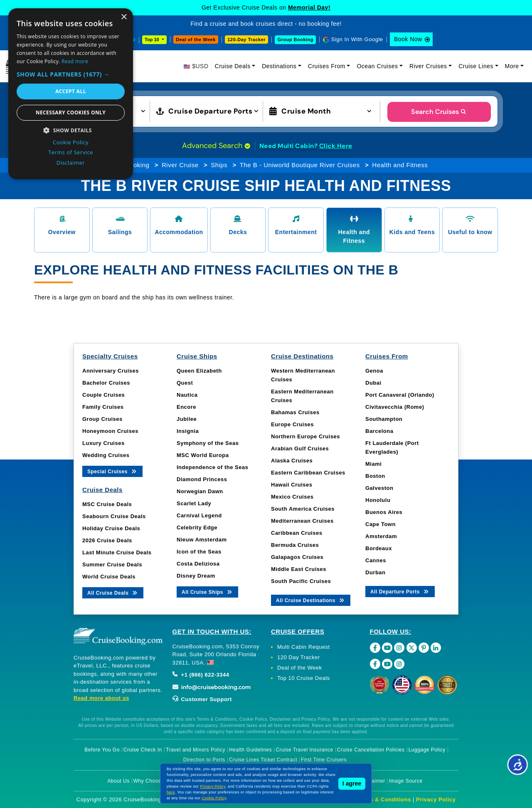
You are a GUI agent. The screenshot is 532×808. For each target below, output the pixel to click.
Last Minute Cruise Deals (117, 552)
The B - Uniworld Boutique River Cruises (300, 165)
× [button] (124, 17)
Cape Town (381, 524)
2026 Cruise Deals (107, 540)
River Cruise (180, 165)
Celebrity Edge (197, 528)
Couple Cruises (103, 395)
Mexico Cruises (292, 497)
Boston (375, 476)
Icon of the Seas (199, 552)
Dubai (373, 383)
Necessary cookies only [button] (71, 112)
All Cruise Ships (207, 592)
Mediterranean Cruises (302, 521)
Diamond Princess (202, 479)
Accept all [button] (71, 91)
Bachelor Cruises (106, 383)
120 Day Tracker (299, 657)
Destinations (279, 66)
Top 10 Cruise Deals (304, 678)
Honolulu (378, 500)
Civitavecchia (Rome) (395, 407)
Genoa (374, 371)
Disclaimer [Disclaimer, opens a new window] (71, 163)
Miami (373, 464)
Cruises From (327, 66)
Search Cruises (439, 112)
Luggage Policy (427, 750)
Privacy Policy (436, 799)
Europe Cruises (292, 424)
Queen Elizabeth (199, 371)
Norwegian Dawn (200, 491)
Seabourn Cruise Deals (114, 516)
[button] (71, 74)
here (171, 792)
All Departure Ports (400, 591)
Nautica (187, 395)
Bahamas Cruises (295, 412)
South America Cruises (303, 509)
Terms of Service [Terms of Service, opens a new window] (71, 152)
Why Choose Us (153, 781)
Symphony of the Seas (208, 443)
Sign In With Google (357, 39)
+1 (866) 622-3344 (201, 675)
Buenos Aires (384, 512)
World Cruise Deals (109, 577)
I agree (352, 783)
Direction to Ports (204, 760)
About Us (118, 781)
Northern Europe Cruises (305, 436)
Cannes (376, 560)
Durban (376, 572)
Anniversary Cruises (111, 371)
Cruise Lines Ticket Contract (263, 760)
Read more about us (101, 698)
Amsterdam (381, 536)
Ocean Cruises (377, 66)
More (512, 66)
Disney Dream (196, 576)
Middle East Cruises (299, 569)
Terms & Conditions (384, 799)
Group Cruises (102, 419)
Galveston (379, 488)
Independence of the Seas (212, 467)
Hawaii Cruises (292, 485)
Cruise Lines (476, 66)
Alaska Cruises (292, 461)
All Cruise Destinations (311, 600)
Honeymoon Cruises (110, 431)
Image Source (406, 781)
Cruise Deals (233, 66)
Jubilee (187, 419)
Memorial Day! (309, 7)
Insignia (188, 431)
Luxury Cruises (103, 443)
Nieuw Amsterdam (202, 540)
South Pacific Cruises (301, 581)
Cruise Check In (143, 750)
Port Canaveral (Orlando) (400, 395)
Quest (185, 383)
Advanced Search (216, 146)
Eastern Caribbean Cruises (308, 473)
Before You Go (102, 750)
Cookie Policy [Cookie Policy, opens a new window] (71, 142)
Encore (186, 407)
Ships (219, 165)
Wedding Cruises (106, 455)
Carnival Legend (199, 515)
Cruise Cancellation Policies (371, 750)
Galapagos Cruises (297, 557)
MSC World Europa (203, 455)
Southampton (384, 419)
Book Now (408, 39)
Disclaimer (373, 781)
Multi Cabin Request (304, 647)
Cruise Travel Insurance (304, 750)
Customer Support (202, 699)
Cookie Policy (214, 798)
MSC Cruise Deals (107, 504)
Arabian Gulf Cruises (300, 448)
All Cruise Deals (113, 592)
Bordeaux (379, 548)
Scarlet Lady (194, 503)
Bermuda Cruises (295, 545)
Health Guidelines (250, 750)
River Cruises (428, 66)
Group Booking (295, 40)
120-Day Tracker (246, 40)
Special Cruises (112, 471)
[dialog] (71, 94)
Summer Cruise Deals (112, 565)
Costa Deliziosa (198, 564)
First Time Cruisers (324, 760)
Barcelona (379, 431)
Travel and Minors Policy (196, 750)
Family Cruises (103, 407)
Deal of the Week (196, 40)
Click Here (336, 146)
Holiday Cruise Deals (111, 528)
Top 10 (153, 40)
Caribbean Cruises (297, 533)
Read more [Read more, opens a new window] (75, 61)
